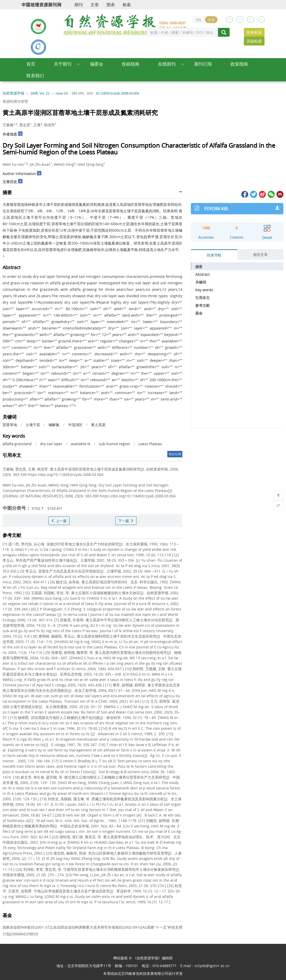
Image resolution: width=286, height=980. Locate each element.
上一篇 (59, 521)
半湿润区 (75, 425)
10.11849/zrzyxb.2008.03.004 (117, 93)
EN (199, 20)
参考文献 (202, 305)
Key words (204, 290)
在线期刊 (167, 64)
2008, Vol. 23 (40, 93)
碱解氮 (54, 425)
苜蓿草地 (10, 425)
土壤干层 (33, 425)
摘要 (199, 267)
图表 (111, 5)
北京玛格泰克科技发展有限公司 (143, 973)
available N (81, 444)
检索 (127, 5)
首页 (31, 64)
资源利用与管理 (15, 101)
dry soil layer (51, 444)
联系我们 (35, 76)
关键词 (201, 282)
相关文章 (260, 254)
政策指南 (239, 64)
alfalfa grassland (17, 444)
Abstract (202, 274)
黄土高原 (98, 425)
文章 (95, 5)
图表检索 (254, 32)
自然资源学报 (13, 93)
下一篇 (126, 521)
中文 (211, 20)
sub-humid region (114, 444)
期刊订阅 (203, 64)
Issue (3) (62, 93)
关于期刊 (63, 64)
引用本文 (202, 298)
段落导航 (214, 255)
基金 (199, 313)
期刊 (79, 5)
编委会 (97, 64)
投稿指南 (131, 64)
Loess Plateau (150, 444)
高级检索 (254, 41)
